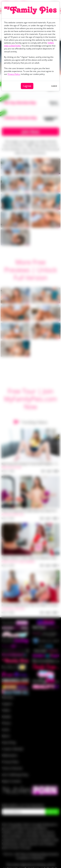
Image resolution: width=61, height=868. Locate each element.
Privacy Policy (14, 74)
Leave (54, 86)
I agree (27, 86)
